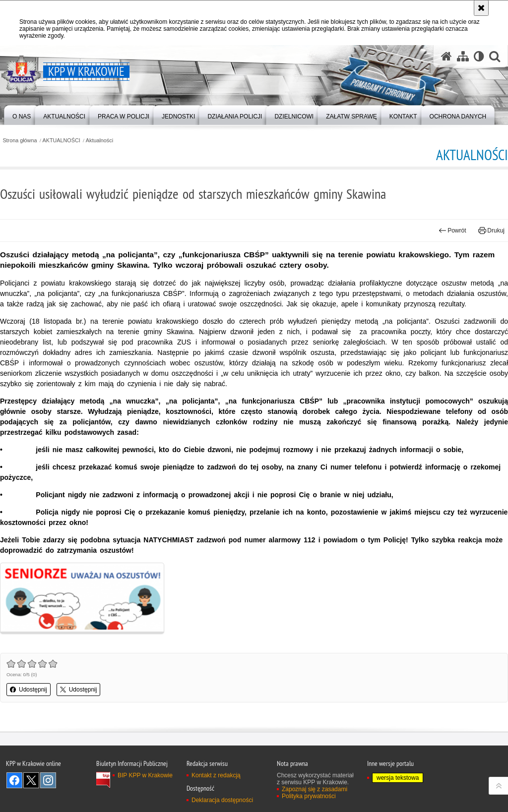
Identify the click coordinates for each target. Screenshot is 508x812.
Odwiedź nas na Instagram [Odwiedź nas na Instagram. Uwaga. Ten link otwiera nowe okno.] (48, 780)
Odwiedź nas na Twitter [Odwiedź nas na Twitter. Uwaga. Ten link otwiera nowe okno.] (31, 780)
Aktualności (99, 141)
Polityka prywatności (309, 796)
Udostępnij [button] (29, 690)
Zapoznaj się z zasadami (315, 789)
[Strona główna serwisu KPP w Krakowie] (446, 56)
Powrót (452, 231)
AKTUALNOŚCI (62, 141)
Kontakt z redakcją (216, 775)
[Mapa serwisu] (463, 56)
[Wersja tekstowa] (479, 56)
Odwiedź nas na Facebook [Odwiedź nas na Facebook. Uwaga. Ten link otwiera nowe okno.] (14, 780)
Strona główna (20, 141)
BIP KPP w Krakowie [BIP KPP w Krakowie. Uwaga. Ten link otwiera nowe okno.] (145, 775)
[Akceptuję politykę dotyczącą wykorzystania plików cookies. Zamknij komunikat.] (481, 8)
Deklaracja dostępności (222, 800)
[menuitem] (22, 114)
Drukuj (491, 231)
